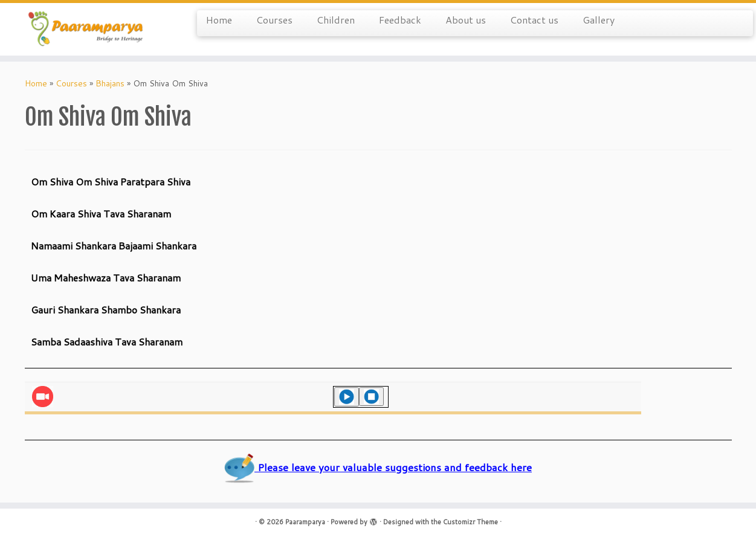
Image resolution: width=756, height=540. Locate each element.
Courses (274, 20)
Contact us (534, 20)
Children (336, 20)
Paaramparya (305, 522)
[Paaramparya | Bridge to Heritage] (87, 29)
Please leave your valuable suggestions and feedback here (378, 467)
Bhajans (110, 83)
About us (466, 20)
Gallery (599, 20)
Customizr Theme (470, 522)
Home (219, 20)
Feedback (400, 20)
